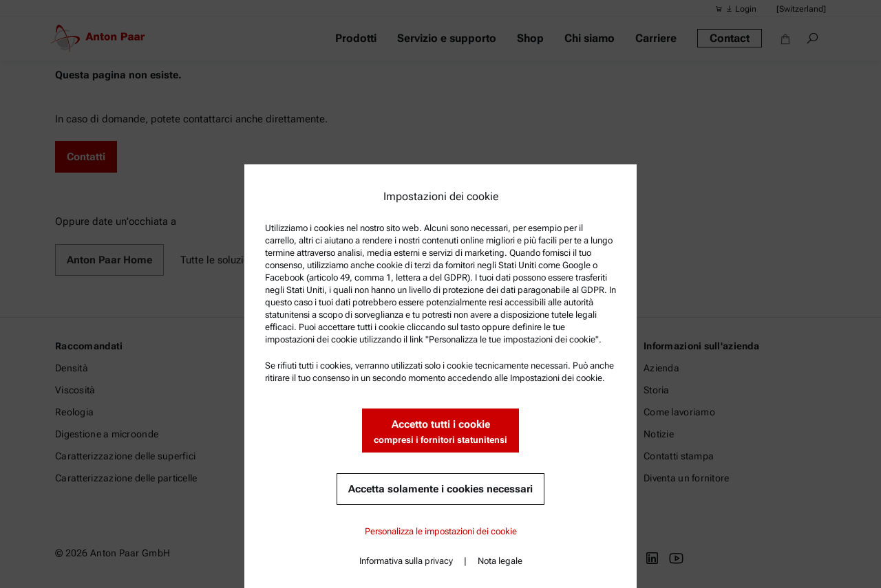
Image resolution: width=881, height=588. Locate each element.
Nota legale (500, 561)
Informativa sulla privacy (406, 561)
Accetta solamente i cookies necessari (440, 489)
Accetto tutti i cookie (440, 432)
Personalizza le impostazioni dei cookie (441, 531)
